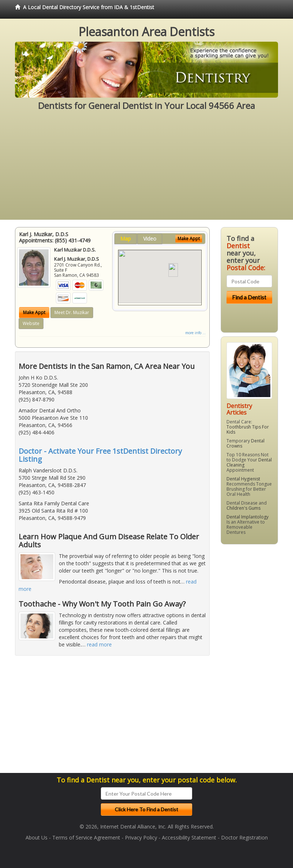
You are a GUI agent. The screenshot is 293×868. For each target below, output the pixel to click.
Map (125, 239)
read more (99, 644)
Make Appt (34, 312)
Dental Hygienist (243, 479)
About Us (37, 837)
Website (31, 323)
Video (150, 239)
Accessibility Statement (189, 837)
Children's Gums (243, 508)
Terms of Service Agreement (86, 837)
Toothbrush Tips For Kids (248, 429)
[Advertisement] (146, 169)
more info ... (195, 333)
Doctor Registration (244, 837)
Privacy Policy (141, 837)
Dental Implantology (248, 517)
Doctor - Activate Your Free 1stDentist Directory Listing (100, 455)
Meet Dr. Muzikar (72, 312)
